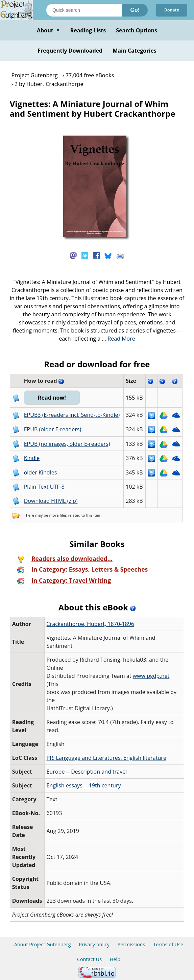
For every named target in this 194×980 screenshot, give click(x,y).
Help (115, 959)
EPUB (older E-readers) (53, 429)
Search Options (137, 30)
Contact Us (89, 959)
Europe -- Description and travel (87, 772)
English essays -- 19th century (84, 785)
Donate (172, 10)
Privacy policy (94, 944)
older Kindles (41, 472)
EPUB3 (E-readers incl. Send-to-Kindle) (72, 415)
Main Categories (135, 51)
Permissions (131, 944)
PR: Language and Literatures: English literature (106, 758)
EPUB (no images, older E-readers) (67, 444)
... (118, 339)
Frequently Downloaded (70, 51)
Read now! (52, 398)
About (48, 30)
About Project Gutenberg (43, 944)
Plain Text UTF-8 (44, 487)
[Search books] (84, 10)
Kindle (32, 458)
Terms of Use (168, 944)
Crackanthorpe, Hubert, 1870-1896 (91, 624)
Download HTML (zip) (51, 501)
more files (58, 515)
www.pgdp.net (151, 676)
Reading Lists (88, 30)
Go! (135, 10)
